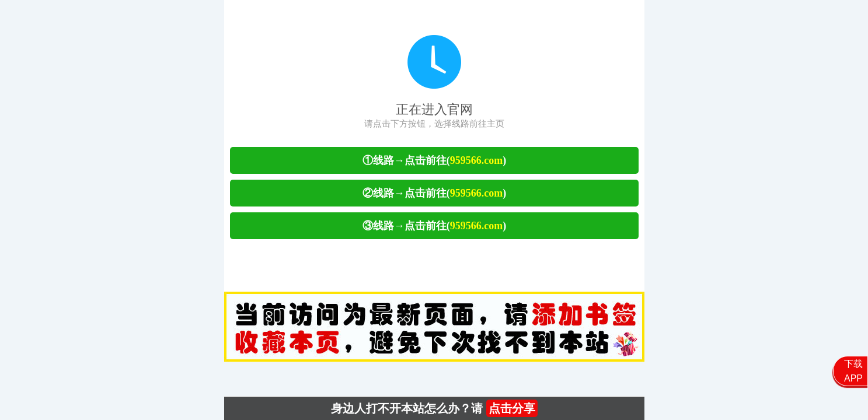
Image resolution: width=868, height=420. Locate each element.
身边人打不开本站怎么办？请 (434, 408)
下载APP (853, 371)
